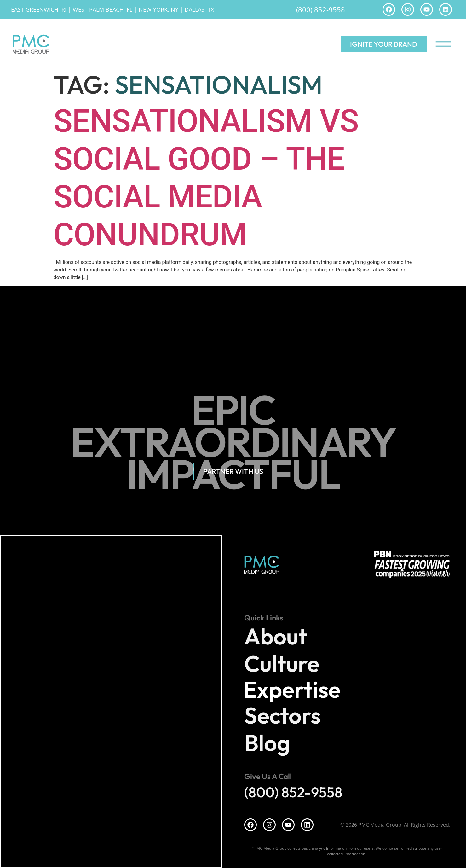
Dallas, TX (199, 9)
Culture (282, 664)
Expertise (293, 690)
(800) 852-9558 (321, 9)
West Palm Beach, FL (103, 9)
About (276, 636)
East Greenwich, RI (39, 9)
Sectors (282, 715)
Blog (267, 743)
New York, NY (158, 9)
